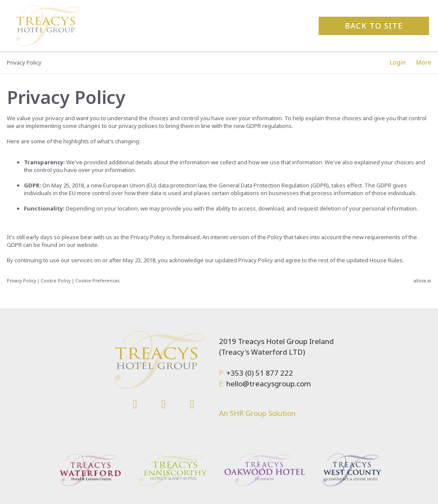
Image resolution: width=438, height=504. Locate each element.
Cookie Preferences (97, 281)
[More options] (424, 62)
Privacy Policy (21, 281)
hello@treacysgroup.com (268, 384)
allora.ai (422, 281)
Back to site (374, 26)
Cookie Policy (56, 281)
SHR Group (247, 413)
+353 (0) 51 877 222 (259, 373)
